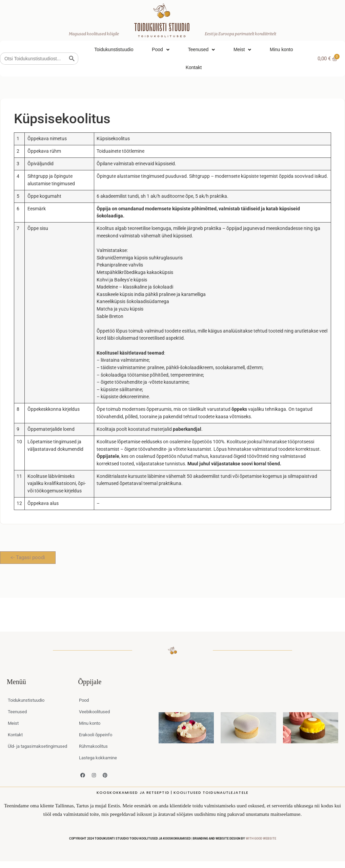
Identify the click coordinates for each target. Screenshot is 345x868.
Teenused (201, 50)
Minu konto (281, 49)
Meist (242, 50)
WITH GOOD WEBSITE (261, 839)
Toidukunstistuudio (114, 49)
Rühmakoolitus (93, 746)
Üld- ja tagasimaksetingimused (37, 746)
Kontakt (194, 67)
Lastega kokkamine (98, 758)
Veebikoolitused (94, 712)
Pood (161, 50)
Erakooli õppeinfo (96, 735)
